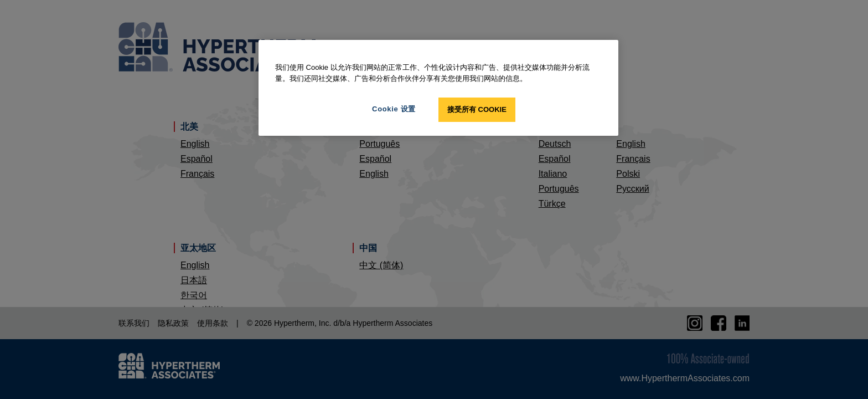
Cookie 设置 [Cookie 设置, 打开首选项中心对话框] (394, 109)
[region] (438, 88)
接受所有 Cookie (477, 109)
